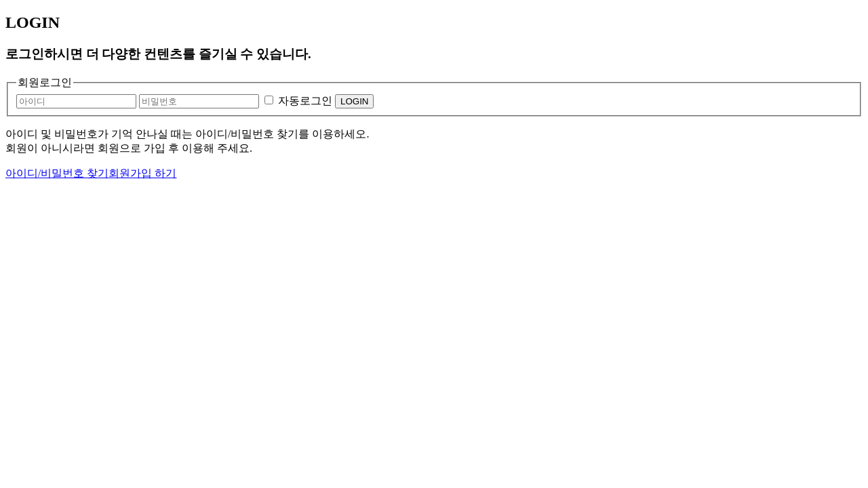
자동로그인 (305, 101)
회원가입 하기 (142, 173)
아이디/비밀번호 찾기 (57, 173)
